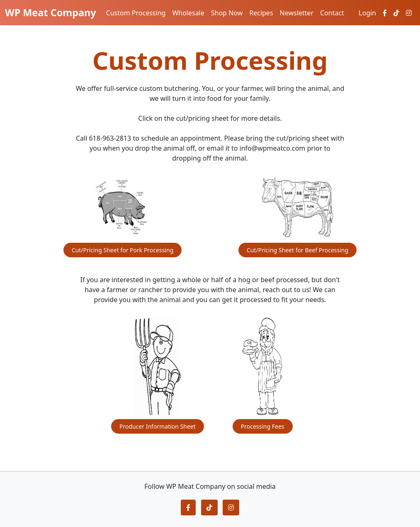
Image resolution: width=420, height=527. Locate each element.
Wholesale (188, 13)
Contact (332, 13)
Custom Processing (136, 13)
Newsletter (297, 13)
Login (367, 13)
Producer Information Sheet (158, 426)
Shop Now (227, 13)
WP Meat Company (51, 12)
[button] (188, 507)
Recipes (261, 13)
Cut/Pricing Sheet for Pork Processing (123, 250)
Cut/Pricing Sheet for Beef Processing (297, 250)
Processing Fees (263, 426)
